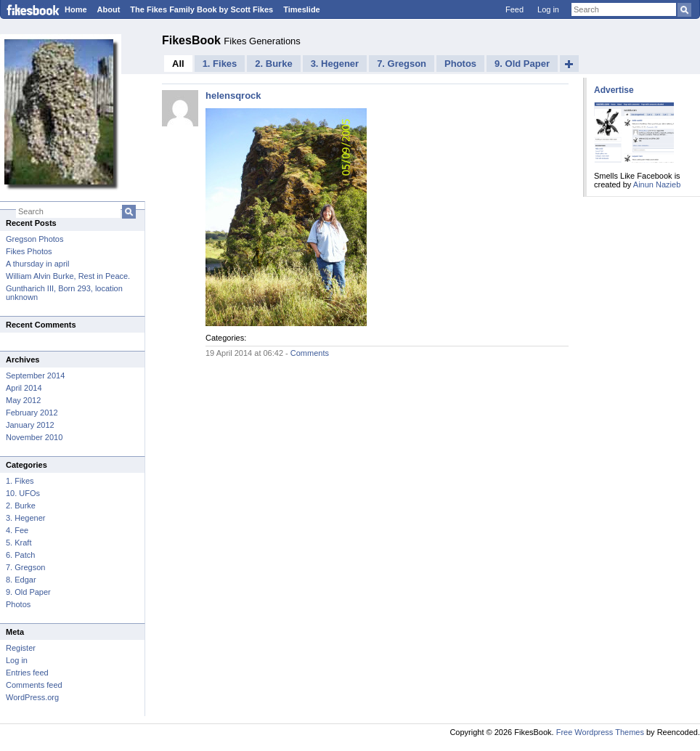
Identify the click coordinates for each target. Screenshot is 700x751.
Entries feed (27, 673)
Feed (514, 9)
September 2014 (35, 375)
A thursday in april (37, 264)
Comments (310, 353)
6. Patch (20, 555)
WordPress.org (32, 697)
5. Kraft (19, 543)
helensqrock (233, 96)
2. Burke (21, 506)
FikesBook (193, 40)
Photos (18, 604)
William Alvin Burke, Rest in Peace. (68, 276)
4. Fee (17, 530)
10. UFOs (23, 493)
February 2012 (32, 413)
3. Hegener (25, 518)
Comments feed (34, 685)
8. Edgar (21, 580)
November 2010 (34, 437)
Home (76, 9)
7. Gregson (25, 567)
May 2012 (23, 400)
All (178, 64)
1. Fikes (20, 481)
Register (21, 648)
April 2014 (24, 388)
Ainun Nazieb (657, 184)
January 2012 (30, 425)
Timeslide (302, 9)
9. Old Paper (28, 592)
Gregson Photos (35, 239)
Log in (548, 9)
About (109, 9)
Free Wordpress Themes (600, 732)
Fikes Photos (29, 251)
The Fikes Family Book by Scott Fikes (202, 9)
